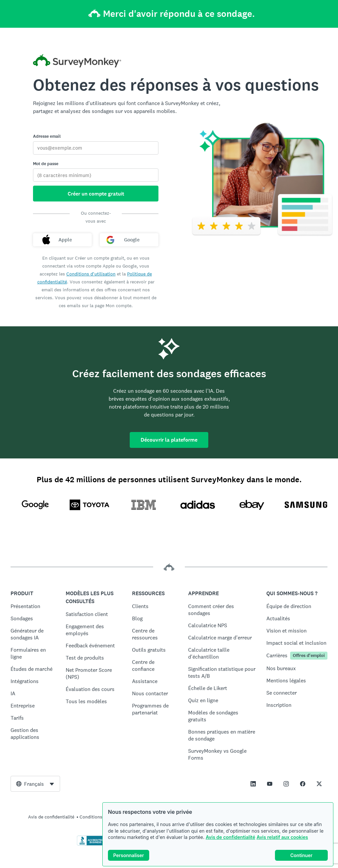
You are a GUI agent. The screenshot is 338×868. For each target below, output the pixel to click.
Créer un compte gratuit (96, 194)
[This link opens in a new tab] (253, 784)
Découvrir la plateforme (169, 440)
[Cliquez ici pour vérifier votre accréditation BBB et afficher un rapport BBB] (91, 844)
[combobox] (35, 784)
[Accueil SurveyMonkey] (77, 62)
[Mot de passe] (96, 175)
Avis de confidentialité (230, 837)
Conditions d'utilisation (91, 274)
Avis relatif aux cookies (282, 837)
